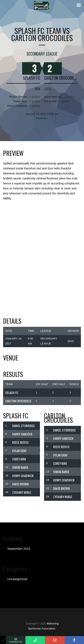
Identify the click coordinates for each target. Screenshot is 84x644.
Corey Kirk (19, 459)
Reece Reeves (20, 442)
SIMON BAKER (20, 467)
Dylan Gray (19, 451)
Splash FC (31, 78)
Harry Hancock (22, 434)
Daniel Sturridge (23, 426)
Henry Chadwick (23, 476)
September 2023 (19, 549)
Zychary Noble (22, 492)
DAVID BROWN (20, 484)
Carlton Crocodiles (61, 78)
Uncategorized (17, 579)
